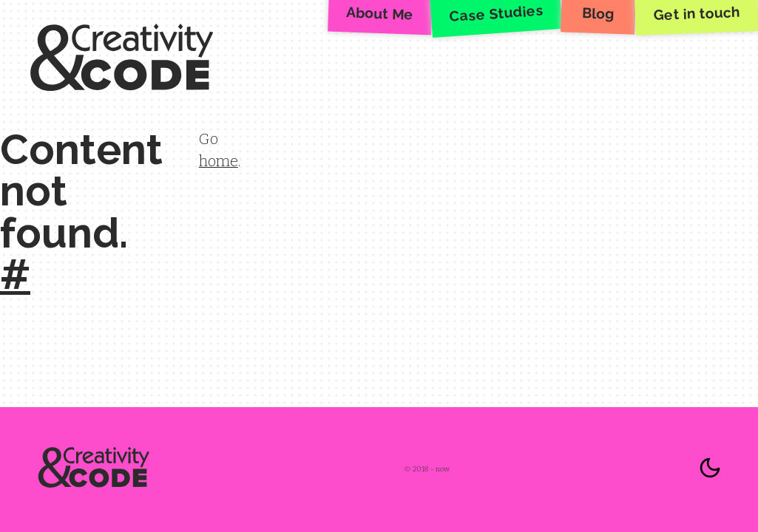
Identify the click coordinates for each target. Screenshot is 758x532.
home (219, 161)
